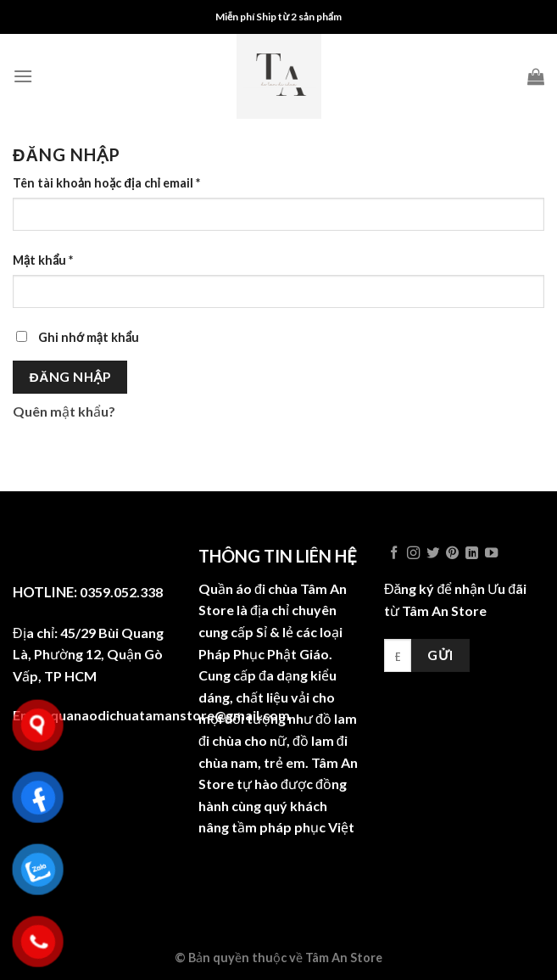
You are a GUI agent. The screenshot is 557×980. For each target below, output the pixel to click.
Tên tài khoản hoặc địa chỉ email (106, 183)
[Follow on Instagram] (413, 554)
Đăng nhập (70, 377)
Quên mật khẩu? (64, 411)
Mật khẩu (43, 260)
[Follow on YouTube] (491, 554)
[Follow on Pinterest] (452, 554)
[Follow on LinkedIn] (472, 554)
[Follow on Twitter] (433, 554)
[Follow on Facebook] (394, 554)
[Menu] (23, 76)
